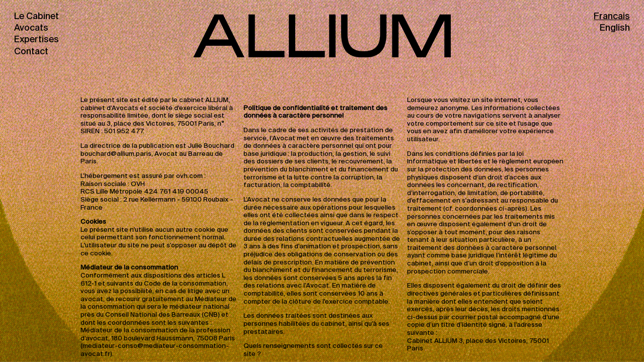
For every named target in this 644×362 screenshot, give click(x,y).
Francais (612, 17)
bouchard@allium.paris (116, 154)
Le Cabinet (36, 17)
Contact (31, 52)
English (615, 28)
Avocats (31, 28)
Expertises (36, 40)
